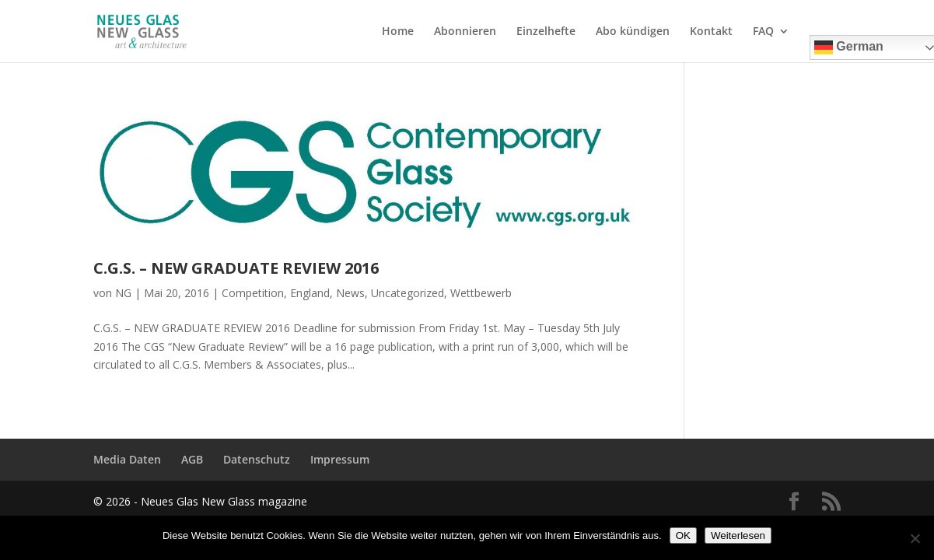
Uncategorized (408, 293)
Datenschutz (257, 459)
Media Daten (127, 459)
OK (683, 535)
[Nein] (915, 538)
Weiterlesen (738, 535)
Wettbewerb (481, 293)
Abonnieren (465, 32)
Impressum (340, 459)
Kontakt (711, 32)
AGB (192, 459)
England (310, 293)
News (350, 293)
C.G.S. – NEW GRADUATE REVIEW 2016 (236, 268)
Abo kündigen (633, 32)
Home (398, 32)
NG (123, 293)
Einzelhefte (546, 32)
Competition (253, 293)
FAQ (763, 32)
